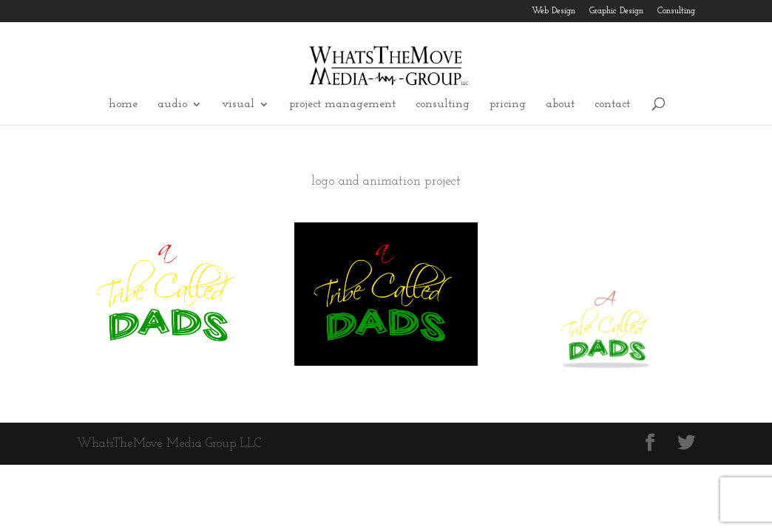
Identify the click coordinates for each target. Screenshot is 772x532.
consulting (443, 105)
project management (342, 105)
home (123, 105)
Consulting (676, 11)
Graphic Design (616, 11)
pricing (508, 105)
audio (172, 105)
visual (238, 105)
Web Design (553, 11)
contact (612, 105)
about (560, 105)
